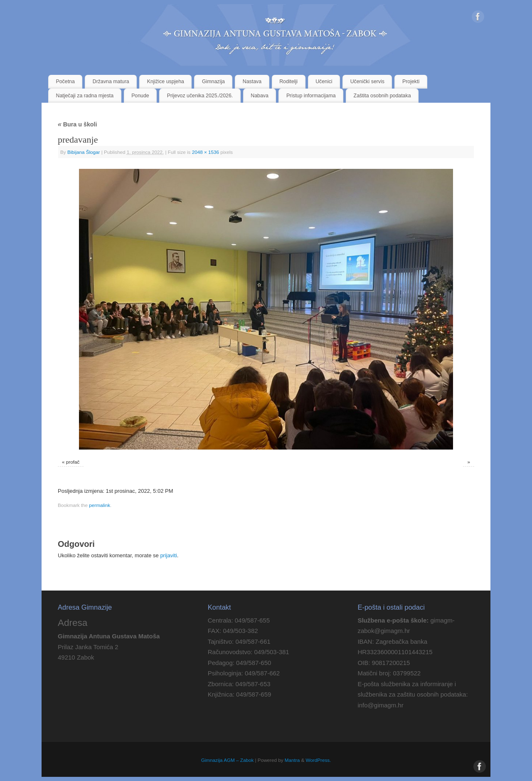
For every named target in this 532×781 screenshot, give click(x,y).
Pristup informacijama (311, 96)
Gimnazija (213, 82)
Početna (65, 82)
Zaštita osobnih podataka (382, 96)
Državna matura (111, 82)
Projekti (411, 82)
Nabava (260, 96)
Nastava (252, 82)
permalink (100, 505)
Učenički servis (367, 82)
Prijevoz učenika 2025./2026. (200, 96)
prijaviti (168, 555)
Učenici (324, 82)
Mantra (292, 760)
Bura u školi (78, 124)
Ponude (140, 96)
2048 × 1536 (206, 152)
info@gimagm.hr (380, 705)
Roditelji (288, 82)
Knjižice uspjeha (166, 82)
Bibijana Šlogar (84, 152)
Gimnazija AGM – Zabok (228, 760)
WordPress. (319, 760)
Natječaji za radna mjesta (85, 96)
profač (73, 462)
